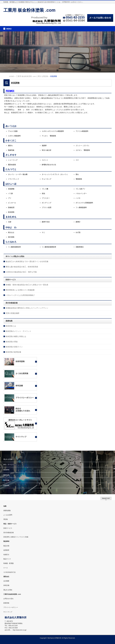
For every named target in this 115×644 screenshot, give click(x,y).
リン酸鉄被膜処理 (14, 247)
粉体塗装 (11, 212)
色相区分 (6, 555)
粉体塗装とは (11, 326)
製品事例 (6, 470)
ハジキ (78, 198)
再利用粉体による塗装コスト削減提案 (20, 290)
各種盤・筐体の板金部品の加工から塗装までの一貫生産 (27, 285)
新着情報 (6, 485)
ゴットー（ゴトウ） (83, 146)
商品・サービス (9, 465)
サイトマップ (8, 612)
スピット (45, 160)
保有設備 (6, 480)
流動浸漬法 (80, 247)
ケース (6, 568)
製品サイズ (7, 559)
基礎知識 (6, 475)
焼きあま (11, 232)
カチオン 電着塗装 (83, 150)
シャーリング (13, 160)
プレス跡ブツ (80, 189)
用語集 (6, 519)
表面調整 (11, 189)
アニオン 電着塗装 (49, 136)
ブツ (10, 198)
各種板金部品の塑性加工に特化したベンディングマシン (27, 308)
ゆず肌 (78, 232)
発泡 (43, 194)
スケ (77, 160)
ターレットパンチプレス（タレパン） (55, 174)
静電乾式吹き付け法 (49, 165)
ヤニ (43, 232)
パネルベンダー (81, 194)
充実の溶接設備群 (13, 313)
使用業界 (6, 550)
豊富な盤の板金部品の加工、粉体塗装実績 (22, 267)
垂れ (77, 174)
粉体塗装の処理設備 (13, 352)
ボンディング (47, 203)
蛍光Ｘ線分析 (47, 150)
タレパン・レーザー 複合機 (18, 174)
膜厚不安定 (46, 222)
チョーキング (47, 179)
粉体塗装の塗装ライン (14, 347)
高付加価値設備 (9, 533)
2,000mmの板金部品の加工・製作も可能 (21, 272)
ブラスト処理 (47, 208)
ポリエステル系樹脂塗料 (84, 203)
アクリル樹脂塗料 (82, 131)
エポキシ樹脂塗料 (14, 136)
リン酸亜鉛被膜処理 (49, 247)
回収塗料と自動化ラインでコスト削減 (16, 537)
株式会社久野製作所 (55, 638)
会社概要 (6, 581)
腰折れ (10, 146)
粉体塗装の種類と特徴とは (16, 336)
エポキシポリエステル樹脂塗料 (53, 131)
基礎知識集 (7, 511)
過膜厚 (44, 146)
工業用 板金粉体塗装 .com (29, 10)
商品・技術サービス (10, 524)
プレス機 (45, 189)
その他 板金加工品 (9, 572)
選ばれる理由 (8, 459)
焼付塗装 (11, 237)
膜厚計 (78, 222)
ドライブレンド (14, 179)
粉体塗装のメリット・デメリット (18, 331)
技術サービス (8, 528)
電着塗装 (79, 179)
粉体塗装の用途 (12, 342)
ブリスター (46, 198)
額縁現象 (11, 150)
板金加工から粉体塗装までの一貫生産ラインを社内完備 (27, 261)
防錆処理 (11, 208)
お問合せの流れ (9, 599)
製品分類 (6, 546)
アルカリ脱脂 (13, 131)
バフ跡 (10, 194)
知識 (5, 506)
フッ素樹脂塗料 (81, 208)
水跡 (10, 222)
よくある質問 (8, 515)
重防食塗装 (12, 165)
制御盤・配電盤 (9, 563)
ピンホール (12, 203)
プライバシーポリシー (11, 607)
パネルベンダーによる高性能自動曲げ (20, 295)
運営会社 (6, 577)
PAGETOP (106, 498)
